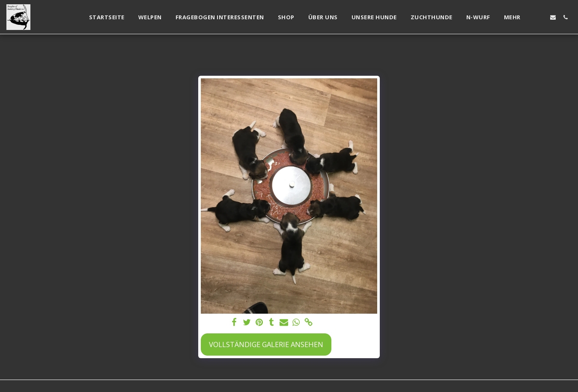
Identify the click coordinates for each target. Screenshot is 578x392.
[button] (541, 17)
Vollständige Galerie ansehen (266, 344)
